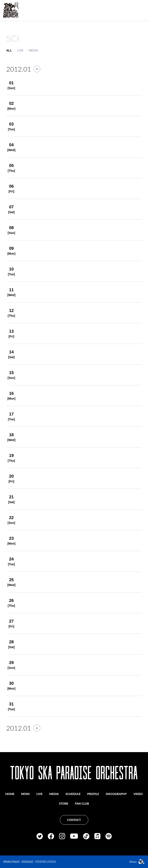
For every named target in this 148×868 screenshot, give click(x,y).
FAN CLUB (82, 803)
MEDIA (33, 50)
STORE (64, 803)
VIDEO (138, 794)
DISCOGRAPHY (116, 794)
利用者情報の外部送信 (46, 861)
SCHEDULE (73, 794)
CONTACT (74, 820)
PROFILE (93, 794)
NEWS (25, 794)
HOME (10, 794)
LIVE (20, 50)
